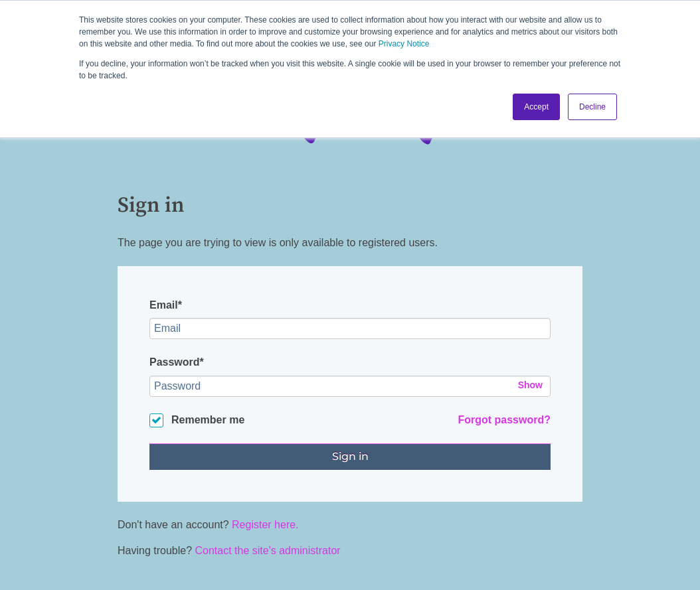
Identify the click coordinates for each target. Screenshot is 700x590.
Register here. (265, 525)
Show (530, 385)
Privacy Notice (404, 44)
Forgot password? (504, 420)
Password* (177, 362)
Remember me (208, 420)
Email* (166, 305)
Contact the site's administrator (268, 551)
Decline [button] (592, 107)
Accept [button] (536, 107)
